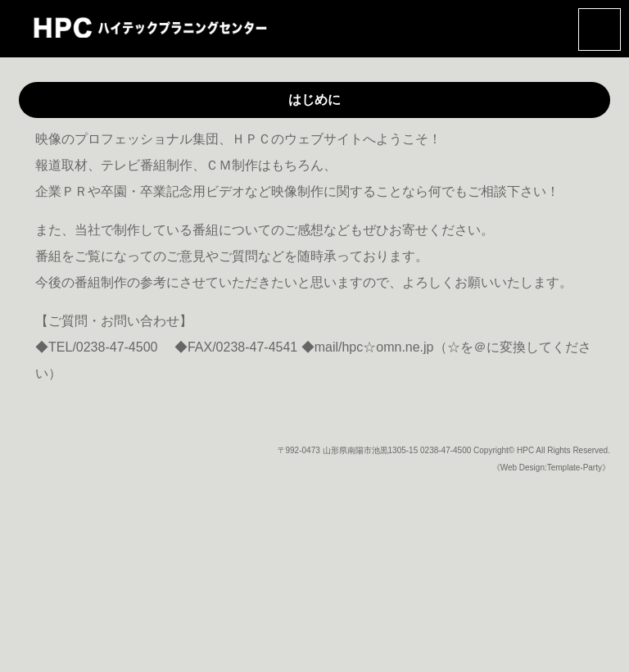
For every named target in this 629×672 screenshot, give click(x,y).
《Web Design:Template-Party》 (551, 468)
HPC (525, 450)
